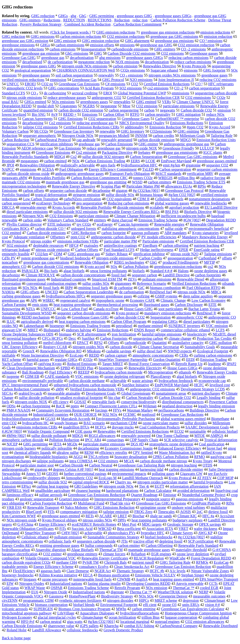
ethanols (185, 372)
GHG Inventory (133, 131)
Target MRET (113, 364)
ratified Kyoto (211, 453)
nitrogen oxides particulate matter (163, 482)
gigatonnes (123, 283)
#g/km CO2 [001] (101, 622)
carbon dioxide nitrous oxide (28, 174)
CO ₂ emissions (131, 75)
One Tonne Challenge (172, 436)
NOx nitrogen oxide (22, 520)
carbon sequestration (205, 88)
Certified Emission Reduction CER (153, 98)
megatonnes (30, 161)
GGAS (50, 419)
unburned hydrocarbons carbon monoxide (85, 385)
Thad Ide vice (120, 503)
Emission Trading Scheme (158, 220)
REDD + (70, 114)
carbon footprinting (36, 406)
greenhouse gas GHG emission (25, 41)
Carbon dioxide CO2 (196, 110)
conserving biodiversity (139, 402)
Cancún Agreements (133, 224)
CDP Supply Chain (144, 440)
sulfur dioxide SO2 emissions (76, 212)
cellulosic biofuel (225, 431)
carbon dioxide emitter (186, 469)
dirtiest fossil (218, 512)
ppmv (75, 406)
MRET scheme (166, 600)
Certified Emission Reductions (167, 84)
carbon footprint (114, 233)
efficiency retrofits (113, 453)
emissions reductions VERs (78, 241)
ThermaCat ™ (184, 588)
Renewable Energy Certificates (105, 558)
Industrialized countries (51, 415)
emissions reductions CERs (37, 427)
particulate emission (94, 216)
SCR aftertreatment (91, 334)
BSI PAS (172, 212)
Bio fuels (51, 271)
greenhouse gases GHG (134, 16)
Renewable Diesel (191, 279)
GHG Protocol (113, 80)
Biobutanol (52, 330)
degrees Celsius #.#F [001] (73, 469)
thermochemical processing (117, 305)
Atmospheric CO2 (79, 478)
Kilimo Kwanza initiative (58, 575)
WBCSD (105, 529)
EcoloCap (221, 562)
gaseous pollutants (145, 233)
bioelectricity (197, 334)
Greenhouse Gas (84, 80)
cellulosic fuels (60, 541)
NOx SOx (146, 596)
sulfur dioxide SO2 (53, 482)
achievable (118, 381)
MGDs (72, 444)
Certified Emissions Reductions (145, 431)
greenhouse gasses (36, 75)
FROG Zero (143, 512)
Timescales (166, 512)
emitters (100, 220)
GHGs (63, 16)
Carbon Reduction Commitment (137, 24)
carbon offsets (34, 191)
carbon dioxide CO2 (130, 317)
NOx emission (156, 588)
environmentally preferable (43, 381)
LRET (122, 516)
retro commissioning (17, 482)
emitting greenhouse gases (59, 546)
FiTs (63, 529)
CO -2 (179, 88)
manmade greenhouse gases (149, 550)
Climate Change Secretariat (158, 347)
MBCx (216, 292)
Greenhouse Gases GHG (90, 317)
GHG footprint (214, 70)
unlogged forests (83, 229)
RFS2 (98, 343)
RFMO (200, 457)
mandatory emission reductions (168, 313)
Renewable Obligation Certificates (28, 529)
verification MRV (200, 174)
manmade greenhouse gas (65, 182)
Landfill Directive (176, 275)
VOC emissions (87, 376)
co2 (210, 267)
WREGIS (165, 178)
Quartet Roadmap (144, 495)
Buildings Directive (204, 410)
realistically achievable (78, 165)
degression (191, 600)
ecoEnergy (105, 224)
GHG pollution (221, 343)
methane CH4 (67, 562)
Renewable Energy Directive (74, 186)
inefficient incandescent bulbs (183, 216)
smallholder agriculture (53, 491)
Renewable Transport (43, 507)
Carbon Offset (114, 114)
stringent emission (86, 195)
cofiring (144, 296)
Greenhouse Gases (136, 119)
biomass (65, 334)
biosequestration (93, 49)
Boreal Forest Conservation (149, 364)
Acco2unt (227, 516)
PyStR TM (91, 562)
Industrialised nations (89, 592)
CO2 (135, 84)
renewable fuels (104, 402)
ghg (73, 16)
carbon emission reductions (81, 37)
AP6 (34, 300)
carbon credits (163, 136)
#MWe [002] (16, 436)
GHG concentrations (64, 88)
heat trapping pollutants (149, 520)
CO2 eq (47, 84)
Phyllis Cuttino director (24, 224)
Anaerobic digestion (51, 550)
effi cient (150, 605)
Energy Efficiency (52, 524)
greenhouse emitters (82, 554)
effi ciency (61, 402)
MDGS (78, 436)
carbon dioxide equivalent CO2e (26, 562)
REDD (94, 355)
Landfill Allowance (47, 630)
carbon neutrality (158, 114)
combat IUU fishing (139, 626)
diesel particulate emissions (27, 212)
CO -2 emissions (193, 49)
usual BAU (10, 102)
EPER (183, 250)
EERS (135, 161)
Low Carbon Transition (41, 199)
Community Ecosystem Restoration (63, 410)
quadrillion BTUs (76, 427)
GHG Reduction (83, 233)
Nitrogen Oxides (32, 584)
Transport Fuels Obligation (129, 174)
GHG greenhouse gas (84, 254)
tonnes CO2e (143, 178)
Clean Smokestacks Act (132, 567)
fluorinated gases (156, 305)
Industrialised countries (69, 279)
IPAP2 (231, 364)
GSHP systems (166, 296)
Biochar (138, 516)
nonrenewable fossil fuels (92, 579)
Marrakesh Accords (76, 419)
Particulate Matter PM (143, 186)
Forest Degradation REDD (211, 558)
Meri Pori (129, 524)
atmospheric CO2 (189, 317)
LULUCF (207, 148)
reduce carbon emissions (193, 62)
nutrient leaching (207, 245)
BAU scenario (94, 423)
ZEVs (132, 279)
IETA (57, 444)
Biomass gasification (114, 575)
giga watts (75, 622)
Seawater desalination (131, 457)
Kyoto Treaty (203, 461)
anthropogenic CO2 (106, 98)
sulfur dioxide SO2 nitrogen (103, 157)
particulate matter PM (120, 241)
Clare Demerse (78, 571)
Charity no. (123, 482)
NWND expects (180, 351)
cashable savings (119, 351)
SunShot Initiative (135, 385)
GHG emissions (43, 37)
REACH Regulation (149, 558)
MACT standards (168, 174)
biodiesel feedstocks (75, 258)
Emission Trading (213, 360)
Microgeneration (161, 372)
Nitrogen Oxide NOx (78, 136)
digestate (117, 592)
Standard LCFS (13, 93)
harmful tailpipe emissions (162, 334)
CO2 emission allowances (205, 622)
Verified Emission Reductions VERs (97, 389)
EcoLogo (77, 355)
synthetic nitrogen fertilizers (80, 600)
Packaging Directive (117, 152)
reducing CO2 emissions (218, 80)
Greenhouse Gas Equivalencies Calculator (193, 609)
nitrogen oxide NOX (142, 148)
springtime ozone (153, 507)
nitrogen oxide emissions (115, 258)
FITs (51, 512)
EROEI (30, 84)
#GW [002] (192, 220)
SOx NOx (30, 288)
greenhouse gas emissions (174, 41)
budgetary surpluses (187, 520)
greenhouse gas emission (41, 53)
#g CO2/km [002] (191, 537)
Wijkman (150, 406)
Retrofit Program (127, 588)
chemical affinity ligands (32, 453)
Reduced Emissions (82, 364)
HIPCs (144, 600)
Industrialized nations (66, 584)
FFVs (117, 410)
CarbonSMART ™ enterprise (177, 119)
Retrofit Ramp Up (189, 364)
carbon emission (125, 66)
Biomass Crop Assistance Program (84, 609)
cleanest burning (88, 491)
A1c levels (177, 571)
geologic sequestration (37, 499)
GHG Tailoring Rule (175, 562)
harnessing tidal (152, 469)
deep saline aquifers (198, 296)
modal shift (46, 106)
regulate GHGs (66, 360)
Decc (72, 338)
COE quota (84, 431)
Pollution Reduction (64, 440)
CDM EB (32, 376)
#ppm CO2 (195, 127)
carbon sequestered (16, 203)
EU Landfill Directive (221, 207)
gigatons (41, 469)
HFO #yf (28, 622)
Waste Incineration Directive (42, 355)
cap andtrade (86, 140)
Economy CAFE (142, 300)
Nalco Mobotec (77, 507)
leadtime (215, 364)
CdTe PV (9, 258)
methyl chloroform (57, 343)
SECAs (7, 393)
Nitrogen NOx (33, 216)
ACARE (105, 516)
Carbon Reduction (16, 140)
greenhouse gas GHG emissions (174, 37)
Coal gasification (212, 444)
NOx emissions (63, 102)
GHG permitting (102, 16)
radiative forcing (213, 178)
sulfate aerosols (51, 495)
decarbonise (101, 191)
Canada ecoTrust (106, 309)
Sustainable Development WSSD (27, 313)
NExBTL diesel (224, 334)
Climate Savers (181, 533)
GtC (141, 288)
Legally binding (209, 398)
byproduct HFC (153, 533)
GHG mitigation (188, 114)
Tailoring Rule (222, 136)
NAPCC (8, 169)
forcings (101, 410)
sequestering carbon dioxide (216, 93)
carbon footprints (208, 275)
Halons (183, 271)
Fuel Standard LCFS (119, 250)
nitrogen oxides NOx (88, 347)
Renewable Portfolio (96, 207)
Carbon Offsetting (159, 546)
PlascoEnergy (161, 376)
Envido (61, 317)
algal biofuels (187, 376)
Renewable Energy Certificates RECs (131, 212)
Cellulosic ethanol (35, 537)
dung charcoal (122, 220)
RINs (230, 503)
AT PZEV (204, 478)
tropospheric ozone (110, 300)
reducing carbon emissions (189, 58)
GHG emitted (146, 102)
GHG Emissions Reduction (114, 507)
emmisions (28, 169)
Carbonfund (207, 258)
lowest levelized (14, 114)
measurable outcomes (209, 596)
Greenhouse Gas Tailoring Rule (142, 465)
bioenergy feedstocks (18, 575)
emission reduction (218, 37)
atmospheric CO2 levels (25, 88)
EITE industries (59, 224)
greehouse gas (89, 144)
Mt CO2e (41, 131)
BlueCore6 (34, 512)
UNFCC (13, 84)
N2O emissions (141, 80)
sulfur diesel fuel (150, 351)
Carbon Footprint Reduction (51, 503)
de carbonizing (55, 93)
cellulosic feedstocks (82, 630)
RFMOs (202, 562)
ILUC (11, 322)
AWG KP (205, 533)
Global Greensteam (136, 393)
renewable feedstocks (211, 203)
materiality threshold (191, 550)
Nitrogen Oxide (56, 592)
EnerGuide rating (207, 250)
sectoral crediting (85, 93)
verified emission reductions (23, 80)
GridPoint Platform (206, 503)
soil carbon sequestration (74, 75)
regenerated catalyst (75, 300)
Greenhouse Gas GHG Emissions (161, 503)
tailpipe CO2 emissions (40, 127)
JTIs (124, 541)
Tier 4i (144, 486)
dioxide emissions (131, 207)
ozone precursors (55, 579)
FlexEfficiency (24, 571)
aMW (60, 389)
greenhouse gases (214, 75)
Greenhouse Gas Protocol (184, 191)
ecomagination (13, 457)
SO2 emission (17, 245)
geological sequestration (33, 70)
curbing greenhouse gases (21, 296)
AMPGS (217, 436)
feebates (144, 152)
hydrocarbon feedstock (176, 381)
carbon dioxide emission (156, 140)
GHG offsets (30, 292)
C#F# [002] (70, 533)
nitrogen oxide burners (19, 448)
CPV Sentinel (143, 453)
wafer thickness (206, 529)
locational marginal (135, 622)
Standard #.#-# (161, 271)
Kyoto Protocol (13, 241)
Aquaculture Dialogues (97, 613)
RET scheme (11, 360)
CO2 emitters (108, 461)
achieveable (94, 533)
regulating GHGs (165, 322)
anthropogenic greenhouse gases (80, 174)
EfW (10, 584)
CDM (58, 254)
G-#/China (25, 524)
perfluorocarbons (171, 410)
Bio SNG (39, 114)
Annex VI (33, 474)
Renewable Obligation (92, 262)
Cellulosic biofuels (169, 199)
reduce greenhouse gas (103, 148)
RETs (90, 516)
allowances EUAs (179, 186)
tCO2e (88, 360)
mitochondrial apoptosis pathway (27, 613)
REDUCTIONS (99, 20)
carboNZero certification (82, 199)
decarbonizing (88, 448)
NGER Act (103, 571)
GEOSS (52, 474)
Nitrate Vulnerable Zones (210, 571)
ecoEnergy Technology (53, 203)
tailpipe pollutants (50, 461)
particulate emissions (179, 106)
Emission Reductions (113, 330)
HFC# (74, 245)
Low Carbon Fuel (74, 309)
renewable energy (33, 207)
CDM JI (143, 199)
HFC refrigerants (221, 84)
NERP (203, 592)
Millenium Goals (193, 136)
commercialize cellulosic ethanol (186, 330)
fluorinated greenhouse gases (24, 279)
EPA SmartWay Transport (219, 579)
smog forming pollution (20, 343)
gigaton (122, 191)
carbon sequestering (124, 110)
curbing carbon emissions (213, 355)
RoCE (60, 406)
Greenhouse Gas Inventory (74, 131)
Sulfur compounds (99, 546)
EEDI (190, 360)
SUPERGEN (43, 609)
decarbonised (32, 62)
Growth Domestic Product (123, 630)
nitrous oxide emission (53, 250)
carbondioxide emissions (130, 49)
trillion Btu (186, 178)
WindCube (178, 558)
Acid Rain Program (99, 88)
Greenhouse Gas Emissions (79, 84)
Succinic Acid (82, 529)
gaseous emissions (190, 499)
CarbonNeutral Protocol (53, 140)
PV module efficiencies (159, 237)
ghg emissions (110, 58)
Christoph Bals (116, 562)
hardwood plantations (122, 491)
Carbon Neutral (101, 465)
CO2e (221, 98)
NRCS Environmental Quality (142, 123)
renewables (122, 102)
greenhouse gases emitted (61, 516)
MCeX (129, 461)
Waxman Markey (140, 410)
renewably (106, 75)
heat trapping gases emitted (174, 579)
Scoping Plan (111, 186)
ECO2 (179, 431)
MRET (33, 330)
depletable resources (48, 245)
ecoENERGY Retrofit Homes (94, 524)
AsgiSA (142, 579)
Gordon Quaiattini (167, 360)
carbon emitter (129, 546)
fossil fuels (51, 288)
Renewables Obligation (37, 165)
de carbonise (123, 288)
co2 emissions (158, 88)
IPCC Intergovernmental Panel (25, 385)
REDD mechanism (36, 317)
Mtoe (127, 106)
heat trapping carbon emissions (82, 322)
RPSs (202, 186)
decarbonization (157, 62)
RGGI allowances (102, 436)
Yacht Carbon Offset (17, 364)
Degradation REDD (221, 220)
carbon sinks (32, 220)
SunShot (88, 338)
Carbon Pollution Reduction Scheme (178, 20)
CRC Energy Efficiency (20, 347)
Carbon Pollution (136, 267)
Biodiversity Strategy (117, 596)
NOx (76, 161)
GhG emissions (77, 53)
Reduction (122, 20)
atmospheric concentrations (153, 355)
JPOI (10, 165)
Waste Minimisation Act (177, 453)
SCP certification (201, 541)
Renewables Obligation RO (61, 351)
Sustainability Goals (200, 347)
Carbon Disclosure (189, 305)
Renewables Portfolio (49, 178)
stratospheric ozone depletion (171, 444)
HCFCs (101, 427)
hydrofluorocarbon (16, 550)
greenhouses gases (94, 102)
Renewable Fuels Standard (198, 546)
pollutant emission (68, 537)
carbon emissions (63, 49)
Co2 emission (86, 152)
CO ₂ (34, 93)
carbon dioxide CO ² (50, 229)
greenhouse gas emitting (108, 182)
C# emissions (115, 84)
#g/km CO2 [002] (182, 195)
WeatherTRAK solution (175, 592)
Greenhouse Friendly (178, 148)
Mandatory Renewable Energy (205, 237)
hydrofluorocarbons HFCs (66, 296)
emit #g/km (171, 165)
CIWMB (124, 579)
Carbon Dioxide (71, 465)
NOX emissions (127, 62)
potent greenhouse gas (38, 258)
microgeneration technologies (24, 186)
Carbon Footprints (114, 338)
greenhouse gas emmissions (177, 152)
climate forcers (114, 554)
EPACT (83, 343)
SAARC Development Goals (207, 427)
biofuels (139, 271)
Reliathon (138, 554)
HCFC (199, 385)
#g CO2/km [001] (146, 191)
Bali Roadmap (33, 372)
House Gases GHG (139, 309)
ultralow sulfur (68, 453)
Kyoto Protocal (180, 478)
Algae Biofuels (82, 550)
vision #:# (212, 605)
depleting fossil (171, 541)
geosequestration (180, 258)
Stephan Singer (193, 575)
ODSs (11, 406)
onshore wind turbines (188, 507)
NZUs (30, 309)
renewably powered (136, 436)
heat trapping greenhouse (72, 305)
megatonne (109, 106)
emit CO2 (9, 423)
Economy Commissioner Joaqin (129, 448)
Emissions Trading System (90, 326)
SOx (114, 267)
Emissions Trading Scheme (88, 588)
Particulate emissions (158, 241)
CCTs (213, 584)
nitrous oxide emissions (24, 98)
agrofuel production (184, 207)
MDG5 (186, 140)
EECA (88, 575)
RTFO (135, 114)
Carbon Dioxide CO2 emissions (131, 53)
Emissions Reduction (165, 127)
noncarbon (10, 262)
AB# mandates (175, 233)
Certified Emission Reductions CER (207, 241)
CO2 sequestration (102, 119)
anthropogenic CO (222, 317)
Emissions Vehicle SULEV (156, 575)
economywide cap (212, 381)
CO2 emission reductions (126, 37)
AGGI (78, 457)
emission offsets (102, 45)
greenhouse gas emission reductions (168, 32)
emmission (58, 80)
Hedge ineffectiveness (157, 250)
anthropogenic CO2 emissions (152, 389)
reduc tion (140, 20)
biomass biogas (151, 195)
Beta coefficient (129, 529)
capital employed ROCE (91, 482)
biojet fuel (214, 448)
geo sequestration (89, 203)
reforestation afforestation (189, 486)
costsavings (115, 440)
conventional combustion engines (52, 283)
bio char (114, 398)
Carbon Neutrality (140, 398)
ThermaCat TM (111, 550)
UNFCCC (48, 309)
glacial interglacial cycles (57, 617)
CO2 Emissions (61, 216)
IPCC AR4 (93, 440)
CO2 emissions (172, 53)
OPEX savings (210, 524)
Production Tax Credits (214, 338)
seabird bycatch (30, 393)
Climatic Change (173, 300)
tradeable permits (15, 567)
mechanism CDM (124, 423)
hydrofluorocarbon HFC (139, 165)
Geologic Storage (180, 524)
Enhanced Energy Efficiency (180, 448)
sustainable (198, 431)
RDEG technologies (129, 262)
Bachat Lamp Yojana (204, 309)
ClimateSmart (215, 600)
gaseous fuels (51, 571)
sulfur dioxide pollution (37, 398)
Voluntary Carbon (15, 131)
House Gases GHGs (182, 368)
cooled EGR (209, 588)
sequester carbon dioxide (68, 191)
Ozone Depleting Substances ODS (28, 334)
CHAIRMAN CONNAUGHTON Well (86, 70)
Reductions (52, 20)
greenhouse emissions (18, 45)
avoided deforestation (193, 491)
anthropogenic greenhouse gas (187, 144)
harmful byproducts (208, 482)
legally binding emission (216, 406)
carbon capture (116, 355)
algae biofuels (74, 271)
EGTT (159, 486)
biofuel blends (84, 605)
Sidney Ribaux (117, 254)
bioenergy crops (111, 368)
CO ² (199, 84)
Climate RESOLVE (40, 275)
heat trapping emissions (116, 469)
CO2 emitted (11, 233)
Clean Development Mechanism (31, 368)
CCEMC (129, 415)
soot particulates (170, 309)
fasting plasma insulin (104, 584)
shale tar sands (161, 516)
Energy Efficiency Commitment (113, 169)
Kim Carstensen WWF (19, 516)
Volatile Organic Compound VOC (50, 558)
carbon (149, 110)
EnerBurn (150, 245)
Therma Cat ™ (141, 592)
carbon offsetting (176, 245)
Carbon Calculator (158, 491)
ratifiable (9, 355)
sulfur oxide (174, 229)
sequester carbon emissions (217, 169)
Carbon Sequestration (146, 157)
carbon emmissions (70, 45)
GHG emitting (188, 131)
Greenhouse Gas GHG (19, 58)
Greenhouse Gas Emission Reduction (183, 567)
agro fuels (108, 165)
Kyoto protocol (127, 313)
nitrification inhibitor (149, 254)
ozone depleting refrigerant (125, 376)
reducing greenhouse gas (95, 123)
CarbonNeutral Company (179, 626)
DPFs (122, 520)
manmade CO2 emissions (21, 182)
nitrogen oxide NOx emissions (84, 66)
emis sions (40, 305)
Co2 (73, 157)
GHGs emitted (35, 102)
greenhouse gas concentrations (46, 262)
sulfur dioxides (196, 423)
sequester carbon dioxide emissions (84, 313)
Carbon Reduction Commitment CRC (99, 178)
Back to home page (16, 638)
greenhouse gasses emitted (217, 161)
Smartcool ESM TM (107, 279)
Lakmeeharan (34, 326)
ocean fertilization (122, 617)
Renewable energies (169, 224)
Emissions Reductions (187, 123)
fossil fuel (119, 275)
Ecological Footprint (213, 351)
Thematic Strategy (130, 571)
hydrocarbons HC (36, 423)
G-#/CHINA (222, 550)
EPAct (26, 486)
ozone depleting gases (211, 271)
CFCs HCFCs (53, 338)
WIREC (49, 300)
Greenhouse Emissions (53, 152)
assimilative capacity (188, 343)
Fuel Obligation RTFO (204, 288)
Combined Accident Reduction (88, 24)
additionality (134, 127)
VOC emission (217, 326)
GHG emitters (30, 20)
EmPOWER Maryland (172, 385)
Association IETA (160, 529)
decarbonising (33, 123)
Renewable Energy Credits (217, 372)
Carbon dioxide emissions (46, 233)
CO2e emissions (133, 70)
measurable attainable (64, 393)
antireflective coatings (120, 245)
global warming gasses (172, 203)
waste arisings (142, 381)
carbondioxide (135, 343)
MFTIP (209, 262)
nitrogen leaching (184, 465)
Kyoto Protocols (194, 66)
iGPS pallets (89, 626)
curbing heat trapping (53, 486)
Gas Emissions (70, 148)
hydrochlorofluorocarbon (21, 419)
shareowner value (61, 626)
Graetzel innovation (74, 499)
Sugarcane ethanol (165, 70)
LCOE (150, 161)
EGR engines (161, 554)
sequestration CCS (21, 144)
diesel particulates (197, 322)
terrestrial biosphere (22, 338)
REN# (89, 453)
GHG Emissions (70, 119)
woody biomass (66, 423)
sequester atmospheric (40, 136)
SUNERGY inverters (184, 326)
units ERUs (191, 605)
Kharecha (111, 626)
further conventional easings (85, 474)
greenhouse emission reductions (178, 267)
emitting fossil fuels (93, 288)
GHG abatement (137, 41)
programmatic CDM (38, 600)
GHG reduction (43, 16)
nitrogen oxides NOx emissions (172, 75)
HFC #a (208, 516)
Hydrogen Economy (17, 617)
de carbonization (60, 62)
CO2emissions (161, 131)
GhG (83, 16)
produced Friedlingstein (180, 262)
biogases (30, 579)
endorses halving (79, 330)
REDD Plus (84, 368)
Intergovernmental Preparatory (118, 499)
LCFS (220, 330)
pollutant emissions (157, 279)
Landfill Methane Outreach (142, 478)
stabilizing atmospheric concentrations (131, 229)
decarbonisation (82, 58)
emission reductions (215, 32)
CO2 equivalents (119, 199)
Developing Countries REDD (148, 584)
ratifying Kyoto (50, 364)
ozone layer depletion (193, 554)
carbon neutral (51, 622)
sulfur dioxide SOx (120, 195)
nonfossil (148, 415)
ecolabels (157, 207)
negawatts (168, 110)
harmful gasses (38, 360)
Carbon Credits (151, 258)
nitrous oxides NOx (97, 520)
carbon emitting (144, 609)
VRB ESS (14, 507)
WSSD (137, 182)
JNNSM (141, 136)
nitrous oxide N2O (184, 254)
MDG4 (59, 157)
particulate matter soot (37, 465)
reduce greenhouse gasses (67, 98)
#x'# (54, 114)
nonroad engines (167, 622)
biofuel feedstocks (159, 537)
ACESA (48, 169)
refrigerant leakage (16, 250)
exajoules (91, 245)
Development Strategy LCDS (203, 389)
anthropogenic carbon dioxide (113, 237)
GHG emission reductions (116, 32)
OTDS (207, 465)
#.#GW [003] (12, 431)
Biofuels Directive (198, 212)
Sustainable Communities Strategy (113, 537)
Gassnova (56, 596)
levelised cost (220, 385)
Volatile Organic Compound (49, 431)
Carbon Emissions (119, 144)
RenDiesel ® (207, 313)
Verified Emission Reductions (194, 283)
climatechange (92, 617)
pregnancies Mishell (114, 136)
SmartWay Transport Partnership (123, 360)
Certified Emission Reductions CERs (91, 127)
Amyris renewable (190, 584)
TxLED (148, 169)
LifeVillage (66, 613)
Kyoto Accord (220, 127)
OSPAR (56, 588)
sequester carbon (144, 275)
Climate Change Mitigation (135, 216)
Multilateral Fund (91, 503)
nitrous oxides (41, 241)
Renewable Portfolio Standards (25, 157)
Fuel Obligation (71, 169)
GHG (98, 53)
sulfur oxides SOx (96, 283)
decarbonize (11, 275)
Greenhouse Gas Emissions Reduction (97, 495)
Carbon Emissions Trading (105, 161)
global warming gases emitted (183, 419)
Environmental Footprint (119, 605)
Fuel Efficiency (61, 372)
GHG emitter (148, 144)
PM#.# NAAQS (19, 410)
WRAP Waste (35, 588)
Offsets (114, 343)
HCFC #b (157, 571)
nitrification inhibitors (57, 144)
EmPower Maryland (176, 161)
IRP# (69, 288)
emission (224, 110)
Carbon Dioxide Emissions (22, 626)
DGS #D (137, 444)
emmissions (180, 93)
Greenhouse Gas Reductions (182, 415)
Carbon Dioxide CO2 (175, 398)
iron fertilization (124, 334)
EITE (212, 305)
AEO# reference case (37, 148)
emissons (191, 70)
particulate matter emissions (104, 444)
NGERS (89, 106)
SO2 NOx (110, 415)
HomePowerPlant (82, 596)
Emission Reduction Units (216, 140)
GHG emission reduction (101, 41)
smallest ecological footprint (81, 398)
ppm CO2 (78, 237)
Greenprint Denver (173, 596)
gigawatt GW (12, 330)
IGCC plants (213, 152)
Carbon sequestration (175, 169)
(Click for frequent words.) (71, 32)
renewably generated (117, 140)
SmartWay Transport (40, 533)
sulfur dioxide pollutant (49, 436)
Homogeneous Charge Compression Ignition (198, 613)
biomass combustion (165, 288)
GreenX (29, 351)
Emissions (90, 114)
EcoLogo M (107, 478)
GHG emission (65, 41)
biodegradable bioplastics (49, 457)
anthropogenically (15, 469)
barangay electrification (20, 554)
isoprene (13, 376)
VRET (183, 529)
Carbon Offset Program (129, 322)
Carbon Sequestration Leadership (88, 292)
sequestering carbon (148, 338)
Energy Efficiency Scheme (54, 567)
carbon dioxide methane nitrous (163, 461)
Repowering (11, 309)
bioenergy (57, 326)
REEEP (84, 372)
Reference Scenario (152, 283)
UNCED (51, 292)
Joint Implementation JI (176, 80)
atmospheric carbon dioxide (23, 440)
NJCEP (12, 444)
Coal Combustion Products (160, 427)
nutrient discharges (206, 393)
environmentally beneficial (209, 229)
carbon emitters (160, 182)
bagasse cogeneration (181, 617)
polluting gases (163, 474)
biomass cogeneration (51, 605)
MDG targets (152, 524)
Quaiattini (159, 343)
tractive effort (144, 541)
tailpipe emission (116, 512)
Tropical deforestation (221, 440)
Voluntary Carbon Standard (68, 220)
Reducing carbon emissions (129, 203)
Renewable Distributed (220, 626)
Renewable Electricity (145, 368)
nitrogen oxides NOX (31, 402)
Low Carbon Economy (209, 300)
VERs (166, 102)
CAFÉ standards (57, 376)
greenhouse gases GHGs (173, 16)
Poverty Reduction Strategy (41, 24)
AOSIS (185, 512)
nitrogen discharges (17, 461)
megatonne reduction (94, 62)
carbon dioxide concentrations (83, 275)
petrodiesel (124, 326)
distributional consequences (183, 402)
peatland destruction (177, 406)
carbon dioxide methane (87, 381)
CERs (184, 355)
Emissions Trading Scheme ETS (201, 182)
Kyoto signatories (205, 233)
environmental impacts (129, 474)
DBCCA (8, 207)
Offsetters (58, 237)
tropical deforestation (51, 195)
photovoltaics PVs (122, 533)
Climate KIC (187, 516)
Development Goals (101, 393)
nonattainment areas (171, 393)
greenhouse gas (53, 58)
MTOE (200, 436)
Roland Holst (17, 630)
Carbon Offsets (87, 250)
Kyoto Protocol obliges (60, 520)
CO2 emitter (52, 554)
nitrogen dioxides (120, 600)
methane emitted (150, 326)
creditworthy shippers (44, 478)
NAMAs (8, 292)
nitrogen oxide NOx (119, 486)
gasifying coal (221, 457)
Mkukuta (94, 351)
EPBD (65, 368)
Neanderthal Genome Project (204, 495)
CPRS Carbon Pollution (171, 457)
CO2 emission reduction (196, 45)
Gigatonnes (68, 106)
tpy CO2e (84, 224)
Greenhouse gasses (204, 53)
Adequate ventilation (29, 237)
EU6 (35, 592)
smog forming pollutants (108, 271)
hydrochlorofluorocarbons (140, 613)
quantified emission (38, 110)
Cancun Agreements (37, 119)
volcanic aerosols (15, 609)
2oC (200, 512)
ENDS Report (144, 330)
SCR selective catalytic (181, 440)
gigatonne (193, 165)
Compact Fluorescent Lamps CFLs (111, 406)
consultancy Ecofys (94, 567)
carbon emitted (55, 161)
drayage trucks (123, 427)
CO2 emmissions (198, 98)
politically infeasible (57, 448)
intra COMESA (81, 461)
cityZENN (10, 600)
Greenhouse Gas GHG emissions (193, 157)
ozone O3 (169, 605)
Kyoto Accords (64, 207)
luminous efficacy (20, 495)
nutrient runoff (143, 562)
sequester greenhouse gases (111, 296)
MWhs (121, 609)
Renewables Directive (160, 66)
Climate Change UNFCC (195, 102)
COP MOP (225, 478)
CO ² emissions (211, 41)
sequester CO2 (217, 165)
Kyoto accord (95, 267)
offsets (227, 258)
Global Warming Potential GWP (142, 93)
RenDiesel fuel (161, 292)
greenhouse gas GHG (156, 45)
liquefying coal (227, 491)
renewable (107, 131)
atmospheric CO (14, 267)
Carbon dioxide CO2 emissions (55, 267)
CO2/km (42, 254)
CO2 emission (147, 106)
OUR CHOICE (85, 415)
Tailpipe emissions (218, 254)
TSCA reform (98, 457)
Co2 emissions (60, 123)
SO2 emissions (131, 88)
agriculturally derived (37, 322)
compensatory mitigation (79, 512)
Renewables (107, 431)
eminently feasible (16, 254)
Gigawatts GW (191, 474)
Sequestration (160, 317)
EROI (108, 93)
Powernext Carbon (223, 402)
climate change (180, 338)
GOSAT (80, 402)
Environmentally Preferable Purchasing (125, 419)
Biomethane (220, 419)
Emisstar (170, 495)
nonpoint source (158, 499)
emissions (127, 45)
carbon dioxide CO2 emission (81, 110)
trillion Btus (151, 617)
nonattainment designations (210, 199)
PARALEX (30, 271)
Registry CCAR (55, 347)
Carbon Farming (14, 305)
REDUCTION (74, 20)
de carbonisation (132, 292)
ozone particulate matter (161, 423)
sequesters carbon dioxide (96, 541)
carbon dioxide (121, 347)
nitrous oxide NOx (191, 292)
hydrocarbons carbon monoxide (119, 372)
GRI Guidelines (86, 486)
